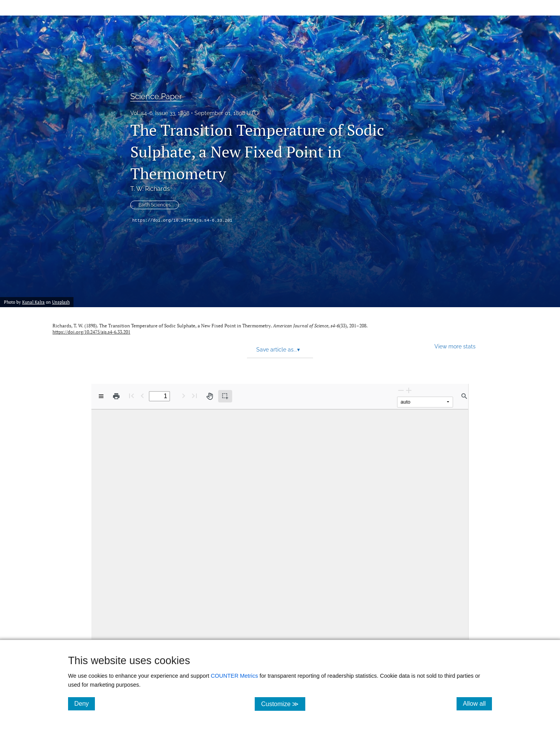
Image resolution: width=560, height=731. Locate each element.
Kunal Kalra (33, 302)
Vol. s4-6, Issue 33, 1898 (160, 113)
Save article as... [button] (278, 350)
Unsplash (61, 302)
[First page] (131, 396)
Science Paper (156, 96)
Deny (85, 703)
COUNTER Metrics (234, 676)
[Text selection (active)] (225, 396)
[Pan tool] (210, 396)
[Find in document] (464, 396)
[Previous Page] (142, 396)
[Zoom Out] (401, 390)
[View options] (101, 396)
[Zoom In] (409, 390)
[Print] (116, 396)
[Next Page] (184, 396)
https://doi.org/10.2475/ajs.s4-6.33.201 (182, 220)
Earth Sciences (155, 205)
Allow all (477, 703)
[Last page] (194, 396)
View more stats (455, 346)
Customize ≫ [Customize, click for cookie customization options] (283, 704)
